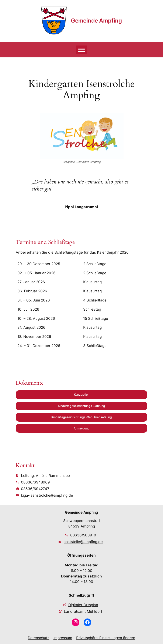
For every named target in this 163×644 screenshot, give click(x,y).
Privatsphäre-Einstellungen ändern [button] (106, 638)
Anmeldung (82, 428)
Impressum (63, 638)
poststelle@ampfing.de (83, 542)
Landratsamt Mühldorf (83, 611)
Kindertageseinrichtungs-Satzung (81, 406)
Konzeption (82, 395)
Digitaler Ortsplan (83, 605)
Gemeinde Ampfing (96, 21)
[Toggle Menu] (81, 50)
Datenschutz (39, 638)
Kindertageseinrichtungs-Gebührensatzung (82, 417)
